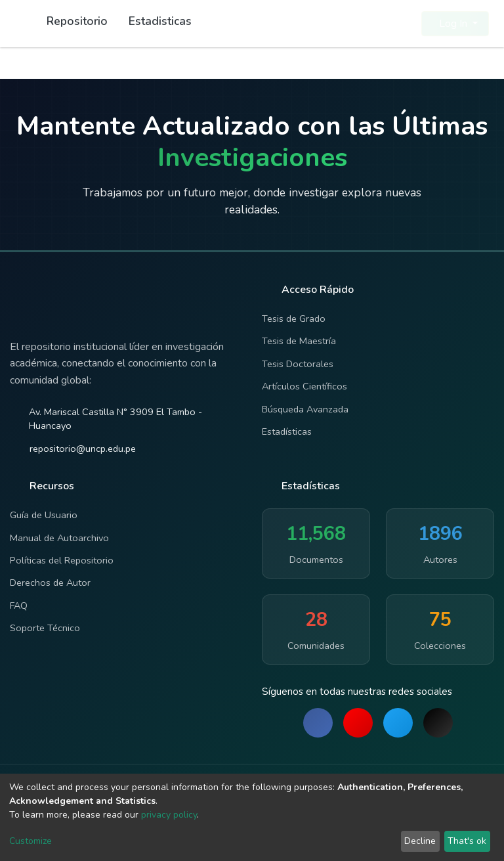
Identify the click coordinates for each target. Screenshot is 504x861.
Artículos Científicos (304, 386)
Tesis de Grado (294, 319)
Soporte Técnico (45, 628)
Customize (31, 841)
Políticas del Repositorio (62, 560)
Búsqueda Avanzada (305, 409)
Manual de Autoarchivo (59, 538)
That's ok (467, 841)
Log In (451, 24)
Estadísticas (287, 431)
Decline (420, 841)
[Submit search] (380, 24)
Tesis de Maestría (299, 341)
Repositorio (77, 21)
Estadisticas (160, 21)
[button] (403, 24)
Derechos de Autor (50, 583)
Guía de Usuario (44, 515)
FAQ (19, 606)
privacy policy (169, 815)
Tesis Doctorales (298, 364)
